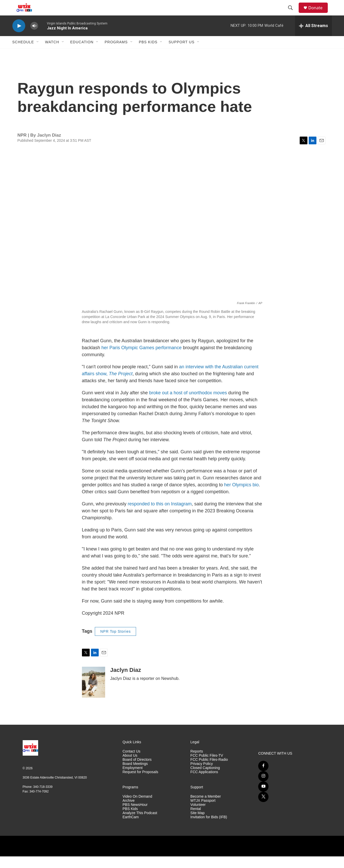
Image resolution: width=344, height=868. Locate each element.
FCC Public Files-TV (207, 767)
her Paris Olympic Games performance (142, 359)
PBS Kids (148, 54)
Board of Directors (137, 771)
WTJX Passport (203, 812)
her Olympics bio (241, 496)
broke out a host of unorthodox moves (188, 404)
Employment (133, 779)
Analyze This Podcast (140, 825)
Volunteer (198, 816)
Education (82, 54)
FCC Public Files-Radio (209, 771)
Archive (129, 812)
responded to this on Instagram (160, 515)
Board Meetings (135, 775)
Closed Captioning (205, 779)
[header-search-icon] (293, 14)
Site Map (198, 825)
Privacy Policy (202, 775)
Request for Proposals (141, 784)
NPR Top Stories (115, 643)
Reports (197, 763)
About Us (130, 767)
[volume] (34, 37)
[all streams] (313, 37)
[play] (19, 37)
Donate (319, 14)
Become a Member (206, 808)
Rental (196, 820)
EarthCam (131, 829)
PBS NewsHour (135, 816)
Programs (116, 54)
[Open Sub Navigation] (38, 54)
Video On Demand (137, 808)
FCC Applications (204, 784)
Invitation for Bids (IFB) (209, 829)
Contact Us (132, 763)
